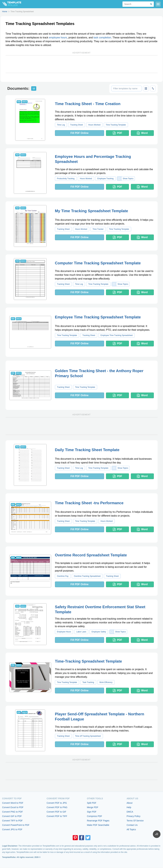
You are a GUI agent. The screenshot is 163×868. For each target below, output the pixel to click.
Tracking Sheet (77, 125)
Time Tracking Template (116, 125)
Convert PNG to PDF (13, 812)
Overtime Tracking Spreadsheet (87, 576)
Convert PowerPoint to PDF (16, 825)
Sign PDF (92, 812)
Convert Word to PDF (13, 803)
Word (142, 133)
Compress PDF (95, 816)
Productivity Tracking (66, 179)
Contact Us (132, 825)
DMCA (130, 812)
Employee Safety (99, 632)
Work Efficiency (106, 682)
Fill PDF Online (80, 133)
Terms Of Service (135, 821)
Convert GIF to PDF (12, 816)
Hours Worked (94, 125)
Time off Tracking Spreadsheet (88, 736)
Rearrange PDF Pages (98, 821)
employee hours (58, 38)
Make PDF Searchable (98, 825)
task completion (102, 38)
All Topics (131, 829)
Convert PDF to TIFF (57, 816)
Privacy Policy (133, 816)
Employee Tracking (105, 179)
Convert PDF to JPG (57, 803)
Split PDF (92, 803)
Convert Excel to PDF (13, 807)
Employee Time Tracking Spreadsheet (117, 335)
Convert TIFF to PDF (13, 821)
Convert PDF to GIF (56, 812)
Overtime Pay (63, 576)
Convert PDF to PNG (57, 807)
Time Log (61, 125)
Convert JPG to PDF (12, 829)
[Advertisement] (82, 64)
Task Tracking (88, 682)
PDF (117, 133)
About (129, 803)
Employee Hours (64, 632)
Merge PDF (93, 807)
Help (129, 807)
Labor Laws (81, 632)
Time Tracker (98, 229)
